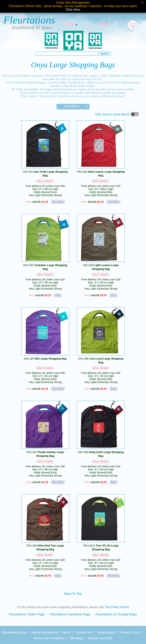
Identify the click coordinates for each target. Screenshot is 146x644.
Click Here (73, 10)
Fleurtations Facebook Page (70, 614)
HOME (104, 24)
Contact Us (84, 632)
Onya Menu (72, 106)
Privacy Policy (130, 632)
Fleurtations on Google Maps (116, 614)
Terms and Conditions (49, 638)
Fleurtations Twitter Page (27, 614)
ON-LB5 (45, 359)
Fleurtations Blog (14, 632)
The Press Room (117, 607)
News (67, 632)
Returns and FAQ (100, 638)
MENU (72, 24)
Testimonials (106, 632)
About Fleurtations (44, 632)
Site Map (76, 638)
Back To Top (73, 594)
